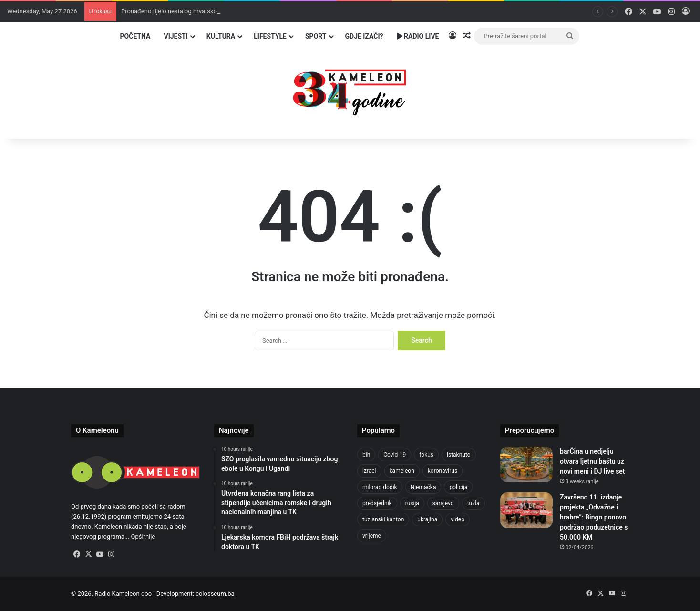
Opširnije (143, 536)
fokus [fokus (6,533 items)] (426, 455)
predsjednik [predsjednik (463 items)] (377, 503)
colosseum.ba (215, 594)
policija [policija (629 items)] (458, 487)
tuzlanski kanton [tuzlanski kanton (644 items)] (383, 519)
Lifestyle (270, 36)
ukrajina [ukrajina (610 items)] (427, 519)
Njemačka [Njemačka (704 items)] (423, 487)
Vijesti (175, 36)
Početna (135, 36)
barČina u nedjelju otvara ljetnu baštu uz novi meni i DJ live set (592, 461)
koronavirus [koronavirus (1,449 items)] (443, 471)
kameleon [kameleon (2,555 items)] (402, 471)
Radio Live (418, 36)
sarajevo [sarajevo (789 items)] (443, 503)
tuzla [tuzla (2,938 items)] (474, 503)
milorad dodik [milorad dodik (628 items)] (380, 487)
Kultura (221, 36)
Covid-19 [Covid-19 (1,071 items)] (395, 455)
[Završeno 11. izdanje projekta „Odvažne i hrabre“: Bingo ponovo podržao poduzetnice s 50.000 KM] (526, 510)
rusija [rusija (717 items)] (412, 503)
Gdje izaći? (364, 36)
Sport (316, 36)
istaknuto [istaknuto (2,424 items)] (459, 455)
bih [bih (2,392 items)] (366, 455)
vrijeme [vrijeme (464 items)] (372, 536)
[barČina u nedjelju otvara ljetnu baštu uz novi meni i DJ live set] (526, 464)
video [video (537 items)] (458, 519)
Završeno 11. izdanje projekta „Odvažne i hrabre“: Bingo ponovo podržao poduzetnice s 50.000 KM (594, 517)
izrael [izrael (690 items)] (369, 471)
